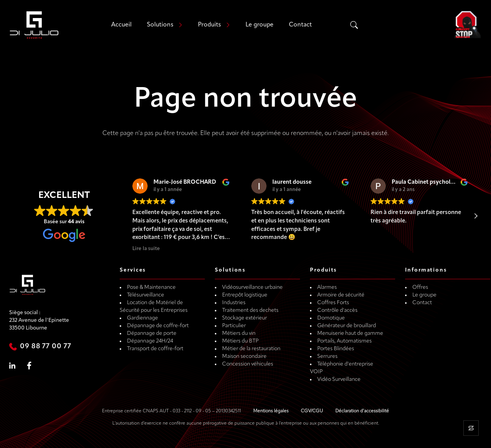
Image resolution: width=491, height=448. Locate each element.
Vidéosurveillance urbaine (252, 287)
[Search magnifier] (354, 25)
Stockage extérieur (245, 318)
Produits (209, 25)
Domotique (331, 318)
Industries (234, 303)
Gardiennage (143, 318)
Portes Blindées (336, 349)
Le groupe (260, 25)
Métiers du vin (239, 334)
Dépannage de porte (152, 334)
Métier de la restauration (251, 349)
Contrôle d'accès (337, 310)
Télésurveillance (146, 295)
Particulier (234, 326)
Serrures (327, 357)
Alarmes (327, 287)
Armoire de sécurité (341, 295)
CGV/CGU (312, 411)
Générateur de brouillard (347, 326)
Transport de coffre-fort (155, 349)
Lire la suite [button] (146, 249)
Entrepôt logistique (245, 295)
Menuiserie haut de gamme (350, 334)
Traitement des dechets (250, 310)
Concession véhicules (248, 364)
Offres (420, 287)
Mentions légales (271, 411)
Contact (300, 25)
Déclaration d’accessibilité (362, 411)
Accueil (121, 25)
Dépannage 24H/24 (150, 341)
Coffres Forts (333, 303)
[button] (476, 216)
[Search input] (390, 25)
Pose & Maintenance (151, 287)
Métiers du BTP (240, 341)
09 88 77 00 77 (46, 347)
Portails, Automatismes (344, 341)
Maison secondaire (244, 357)
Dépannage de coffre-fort (158, 326)
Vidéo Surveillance (339, 380)
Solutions (160, 25)
